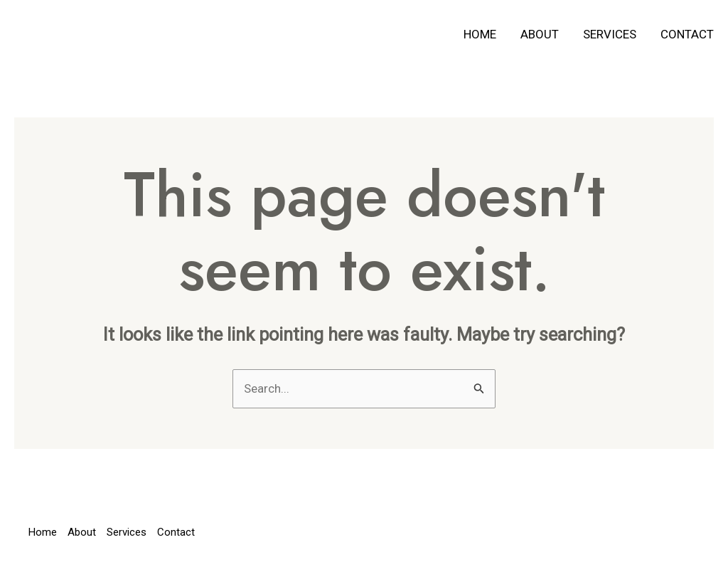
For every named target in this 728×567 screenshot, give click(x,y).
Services (610, 34)
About (540, 34)
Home (480, 34)
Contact (687, 34)
